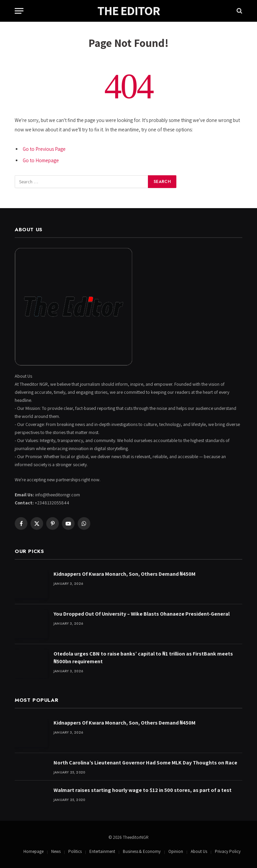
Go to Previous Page (44, 149)
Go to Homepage (41, 160)
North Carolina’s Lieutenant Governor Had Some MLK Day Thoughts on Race (145, 763)
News (56, 851)
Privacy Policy (228, 851)
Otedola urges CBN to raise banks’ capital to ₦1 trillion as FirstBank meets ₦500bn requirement (143, 658)
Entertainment (102, 851)
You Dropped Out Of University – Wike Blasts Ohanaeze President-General (142, 614)
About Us (199, 851)
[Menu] (19, 11)
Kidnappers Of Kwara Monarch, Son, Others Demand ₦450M (124, 574)
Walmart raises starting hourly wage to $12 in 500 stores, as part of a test (143, 790)
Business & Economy (142, 851)
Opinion (176, 851)
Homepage (33, 851)
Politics (75, 851)
